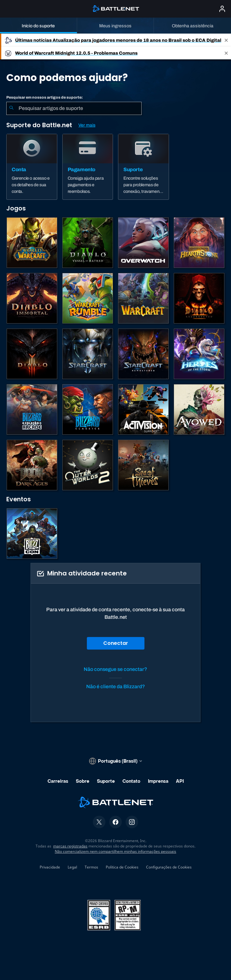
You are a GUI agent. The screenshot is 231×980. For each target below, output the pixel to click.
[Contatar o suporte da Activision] (143, 409)
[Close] (226, 40)
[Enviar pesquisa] (11, 108)
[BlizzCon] (32, 534)
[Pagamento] (88, 167)
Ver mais (87, 125)
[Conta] (32, 167)
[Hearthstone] (199, 243)
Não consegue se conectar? (115, 669)
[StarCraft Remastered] (143, 354)
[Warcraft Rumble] (88, 298)
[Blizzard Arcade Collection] (32, 409)
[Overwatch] (143, 243)
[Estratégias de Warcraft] (143, 298)
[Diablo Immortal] (32, 298)
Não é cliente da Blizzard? (116, 686)
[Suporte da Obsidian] (199, 409)
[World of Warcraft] (32, 243)
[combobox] (74, 108)
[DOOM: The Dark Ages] (32, 465)
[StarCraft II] (88, 354)
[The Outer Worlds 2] (88, 465)
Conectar (116, 643)
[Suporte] (144, 167)
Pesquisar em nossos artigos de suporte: (45, 97)
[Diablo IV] (88, 243)
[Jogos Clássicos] (88, 409)
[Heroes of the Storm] (199, 354)
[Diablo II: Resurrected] (199, 298)
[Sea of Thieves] (143, 465)
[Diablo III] (32, 354)
